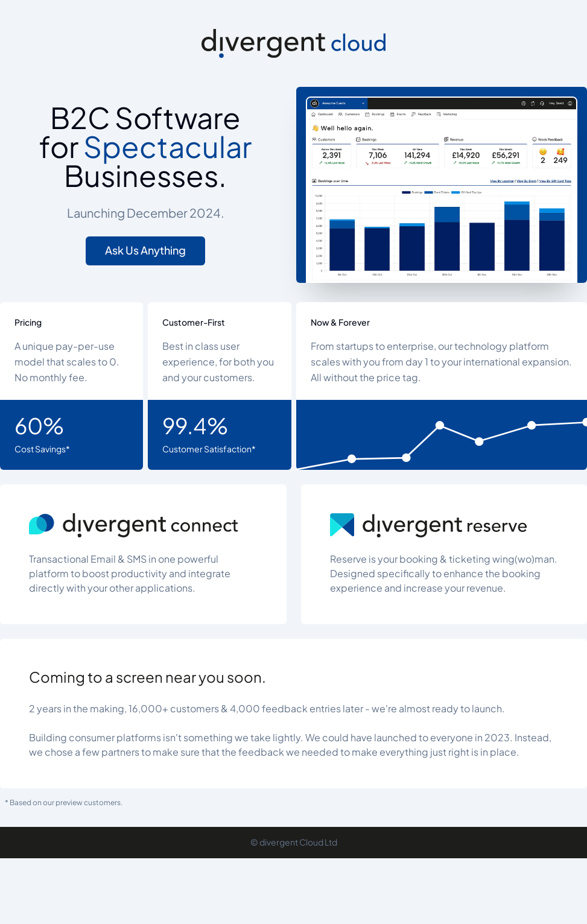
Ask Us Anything (145, 251)
